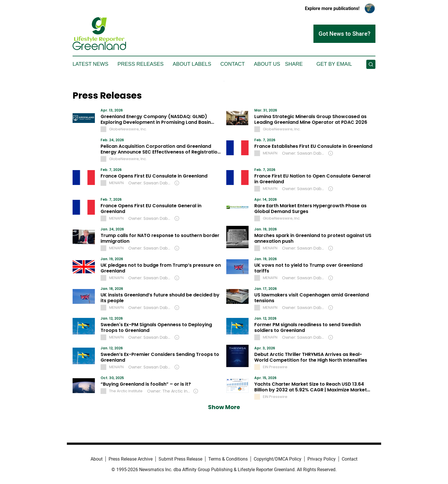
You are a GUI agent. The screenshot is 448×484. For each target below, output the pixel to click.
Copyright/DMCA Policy (278, 459)
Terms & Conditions (228, 459)
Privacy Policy (322, 459)
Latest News (90, 64)
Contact (233, 64)
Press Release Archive (131, 459)
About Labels (192, 64)
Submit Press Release (180, 459)
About (97, 459)
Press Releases (140, 64)
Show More (224, 407)
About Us (267, 64)
